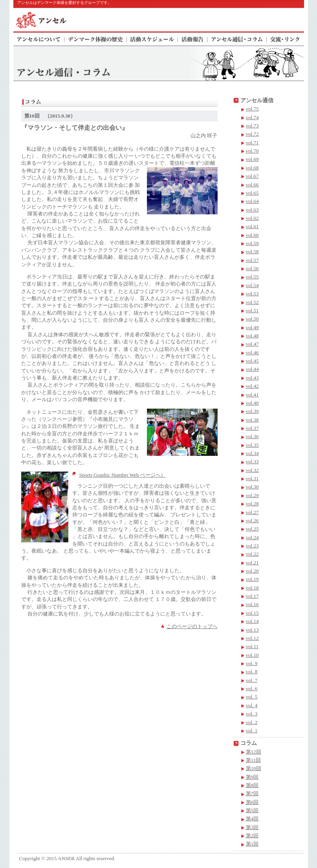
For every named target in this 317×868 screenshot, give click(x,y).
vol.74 (252, 117)
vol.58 (252, 252)
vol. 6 (252, 688)
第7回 (252, 793)
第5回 (252, 810)
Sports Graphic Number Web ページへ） (123, 475)
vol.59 (252, 243)
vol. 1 (252, 731)
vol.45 (252, 361)
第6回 (252, 802)
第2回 (252, 836)
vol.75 (252, 109)
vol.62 (252, 218)
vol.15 (252, 613)
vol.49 (252, 327)
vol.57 (252, 260)
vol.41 (252, 395)
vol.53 (252, 294)
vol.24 (252, 537)
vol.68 (252, 168)
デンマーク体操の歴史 (96, 39)
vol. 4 (252, 705)
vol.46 (252, 353)
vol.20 (252, 571)
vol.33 (252, 462)
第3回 (252, 827)
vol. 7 (252, 680)
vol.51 (252, 311)
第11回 (254, 760)
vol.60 (252, 235)
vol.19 (252, 579)
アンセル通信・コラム (237, 39)
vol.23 (252, 546)
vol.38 (252, 420)
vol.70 (252, 151)
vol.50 (252, 319)
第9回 (252, 777)
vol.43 (252, 378)
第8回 (252, 785)
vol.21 (252, 563)
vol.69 (252, 159)
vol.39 (252, 411)
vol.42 (252, 386)
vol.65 (252, 193)
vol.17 (252, 596)
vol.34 (252, 453)
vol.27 (252, 512)
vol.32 (252, 470)
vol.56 (252, 268)
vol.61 (252, 226)
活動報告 (193, 39)
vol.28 (252, 504)
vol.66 (252, 185)
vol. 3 (252, 714)
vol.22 (252, 554)
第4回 (252, 819)
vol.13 (252, 630)
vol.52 (252, 302)
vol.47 (252, 344)
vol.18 (252, 588)
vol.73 (252, 126)
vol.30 (252, 487)
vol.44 (252, 369)
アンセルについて (39, 39)
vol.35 (252, 445)
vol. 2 (252, 722)
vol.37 (252, 428)
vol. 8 (252, 672)
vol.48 (252, 336)
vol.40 (252, 403)
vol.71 (252, 143)
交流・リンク (285, 39)
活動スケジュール (152, 39)
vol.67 (252, 176)
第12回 (254, 752)
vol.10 (252, 655)
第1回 (252, 844)
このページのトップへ (192, 626)
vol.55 (252, 277)
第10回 (254, 768)
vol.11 (252, 646)
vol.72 (252, 134)
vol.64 (252, 201)
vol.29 (252, 495)
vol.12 (252, 638)
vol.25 (252, 529)
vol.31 (252, 478)
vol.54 (252, 285)
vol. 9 (252, 663)
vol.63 (252, 210)
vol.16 (252, 604)
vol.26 (252, 521)
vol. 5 (252, 697)
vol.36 (252, 436)
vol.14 (252, 621)
